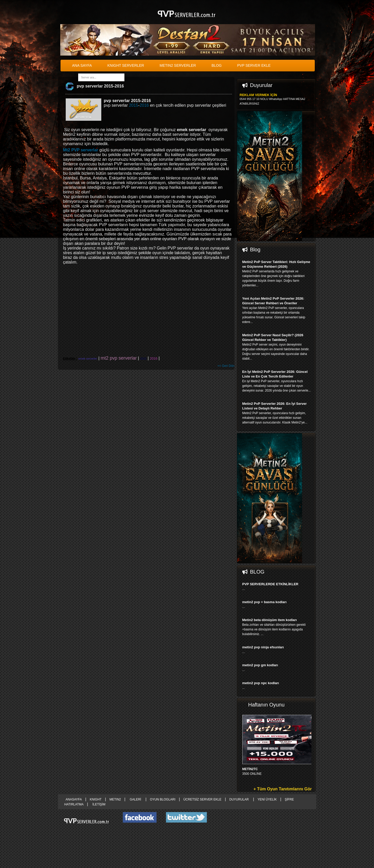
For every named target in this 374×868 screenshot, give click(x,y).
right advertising (187, 434)
